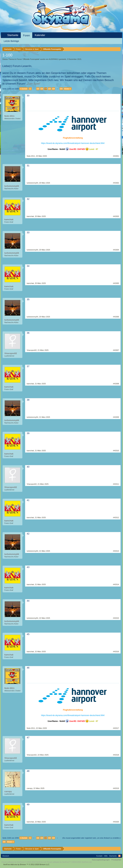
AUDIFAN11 (54, 59)
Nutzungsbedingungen (101, 860)
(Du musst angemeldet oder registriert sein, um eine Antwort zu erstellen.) (91, 838)
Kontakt (99, 856)
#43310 (116, 451)
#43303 (116, 216)
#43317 (116, 728)
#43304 (116, 250)
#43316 (116, 652)
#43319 (116, 788)
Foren (27, 35)
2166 (46, 89)
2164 (38, 89)
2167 (49, 89)
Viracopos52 (11, 353)
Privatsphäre (116, 860)
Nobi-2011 (9, 116)
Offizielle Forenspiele (31, 59)
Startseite (13, 35)
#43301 (116, 156)
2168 (53, 89)
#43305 (116, 283)
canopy (8, 791)
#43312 (116, 518)
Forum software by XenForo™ (70, 862)
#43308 (116, 384)
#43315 (116, 618)
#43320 (116, 822)
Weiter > (67, 89)
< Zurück (24, 89)
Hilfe (106, 856)
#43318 (116, 755)
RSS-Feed (119, 856)
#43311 (116, 484)
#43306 (116, 317)
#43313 (116, 551)
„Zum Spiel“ (33, 84)
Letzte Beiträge (11, 41)
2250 (61, 89)
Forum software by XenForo (24, 862)
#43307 (116, 350)
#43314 (116, 584)
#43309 (116, 417)
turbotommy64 (12, 186)
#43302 (116, 183)
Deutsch (6, 856)
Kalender (40, 35)
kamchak (9, 219)
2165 (42, 89)
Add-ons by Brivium (26, 864)
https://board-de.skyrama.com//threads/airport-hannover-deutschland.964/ (73, 143)
